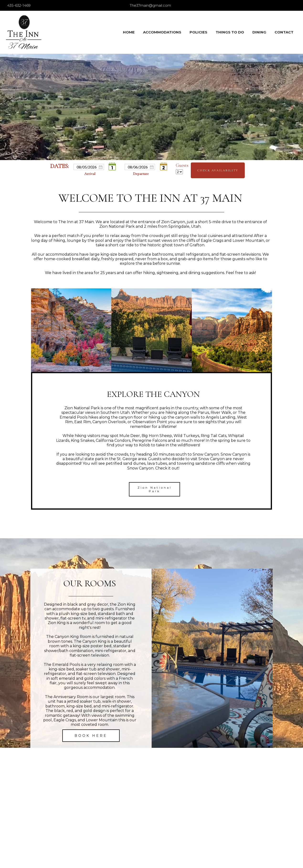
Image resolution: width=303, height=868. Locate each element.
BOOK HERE (91, 735)
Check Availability (218, 170)
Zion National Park (155, 489)
